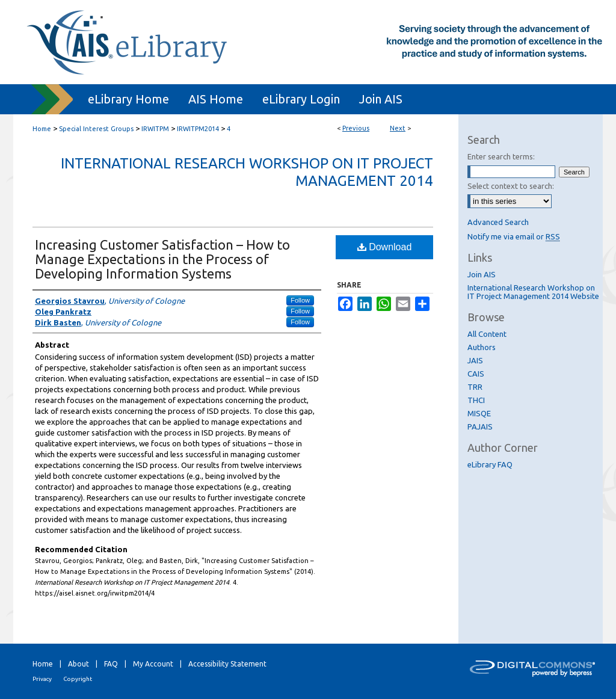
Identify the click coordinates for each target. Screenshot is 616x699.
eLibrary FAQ (490, 464)
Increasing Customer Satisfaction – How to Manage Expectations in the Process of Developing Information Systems (162, 259)
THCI (476, 400)
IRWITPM (155, 129)
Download (385, 247)
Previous (356, 128)
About (79, 664)
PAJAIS (480, 426)
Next (398, 128)
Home (42, 129)
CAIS (476, 374)
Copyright (78, 679)
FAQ (111, 664)
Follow (300, 300)
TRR (475, 387)
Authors (482, 347)
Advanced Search (498, 222)
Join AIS (482, 274)
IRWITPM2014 (198, 129)
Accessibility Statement (227, 664)
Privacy (42, 679)
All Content (487, 334)
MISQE (479, 413)
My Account (153, 664)
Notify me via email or (514, 236)
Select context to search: (511, 186)
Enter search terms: (501, 156)
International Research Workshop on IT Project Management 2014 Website (533, 292)
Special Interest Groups (96, 129)
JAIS (475, 360)
